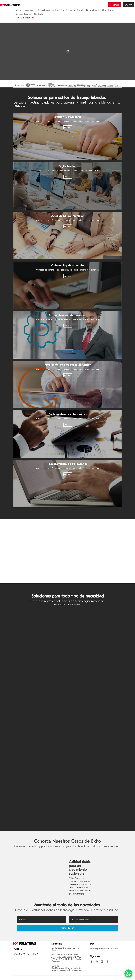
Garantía (106, 10)
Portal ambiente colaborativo (67, 414)
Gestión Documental (67, 117)
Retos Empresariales (48, 10)
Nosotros (28, 10)
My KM (129, 5)
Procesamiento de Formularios (68, 464)
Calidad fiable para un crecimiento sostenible (80, 868)
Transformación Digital (72, 10)
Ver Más (68, 127)
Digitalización (68, 166)
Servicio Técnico (23, 14)
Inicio (18, 10)
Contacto (39, 14)
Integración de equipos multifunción (67, 365)
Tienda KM (91, 10)
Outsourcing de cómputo (68, 266)
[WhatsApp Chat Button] (128, 973)
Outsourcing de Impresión (67, 216)
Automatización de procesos (68, 315)
